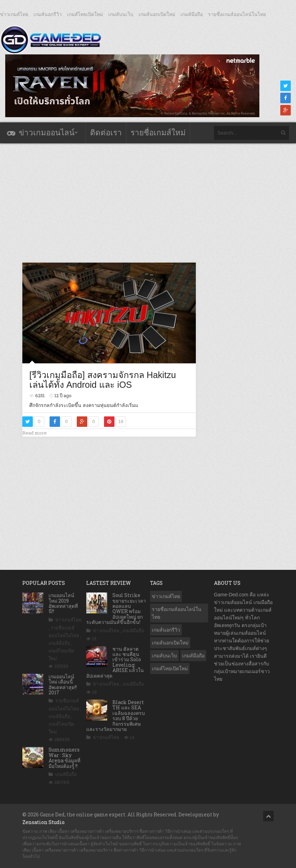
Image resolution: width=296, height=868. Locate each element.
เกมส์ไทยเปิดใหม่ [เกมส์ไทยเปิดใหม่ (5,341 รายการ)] (170, 669)
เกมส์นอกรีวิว (48, 14)
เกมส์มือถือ (192, 14)
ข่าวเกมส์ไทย (14, 14)
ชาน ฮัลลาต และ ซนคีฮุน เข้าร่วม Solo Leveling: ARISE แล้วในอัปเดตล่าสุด (115, 662)
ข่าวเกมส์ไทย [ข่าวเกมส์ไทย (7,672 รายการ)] (166, 596)
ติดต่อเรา (106, 133)
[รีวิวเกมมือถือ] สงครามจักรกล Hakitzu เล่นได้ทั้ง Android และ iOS (103, 380)
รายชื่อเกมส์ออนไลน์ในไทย (237, 14)
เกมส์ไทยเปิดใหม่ (85, 14)
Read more (35, 433)
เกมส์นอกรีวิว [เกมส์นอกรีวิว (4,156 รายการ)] (166, 630)
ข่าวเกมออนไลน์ (47, 133)
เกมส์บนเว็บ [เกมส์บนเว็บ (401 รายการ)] (164, 656)
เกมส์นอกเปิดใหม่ (157, 14)
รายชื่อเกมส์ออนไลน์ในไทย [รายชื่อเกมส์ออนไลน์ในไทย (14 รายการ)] (177, 613)
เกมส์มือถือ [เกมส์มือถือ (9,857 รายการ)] (193, 656)
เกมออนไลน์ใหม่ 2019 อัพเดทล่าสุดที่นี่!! (63, 603)
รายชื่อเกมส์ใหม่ (158, 133)
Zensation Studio (43, 822)
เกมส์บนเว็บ (121, 14)
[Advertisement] (149, 203)
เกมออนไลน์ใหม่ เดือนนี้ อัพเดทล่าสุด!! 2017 (63, 684)
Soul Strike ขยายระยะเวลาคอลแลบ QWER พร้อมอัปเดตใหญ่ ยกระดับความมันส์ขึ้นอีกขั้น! (116, 609)
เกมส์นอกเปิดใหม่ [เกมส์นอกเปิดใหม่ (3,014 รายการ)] (170, 643)
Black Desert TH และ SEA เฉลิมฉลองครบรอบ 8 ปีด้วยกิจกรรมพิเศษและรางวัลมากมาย (116, 716)
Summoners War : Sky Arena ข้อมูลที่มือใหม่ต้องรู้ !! (64, 758)
